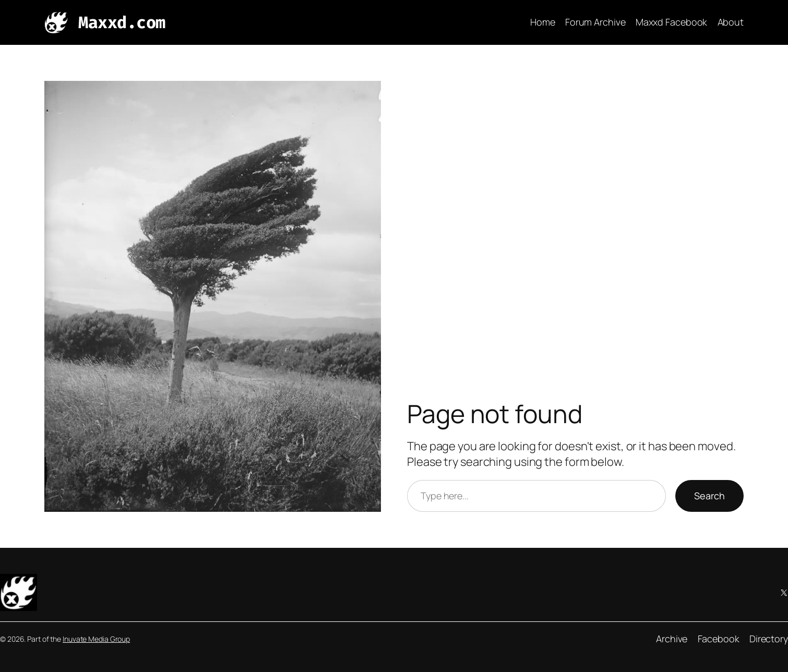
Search (709, 496)
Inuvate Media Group (96, 639)
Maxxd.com (122, 22)
